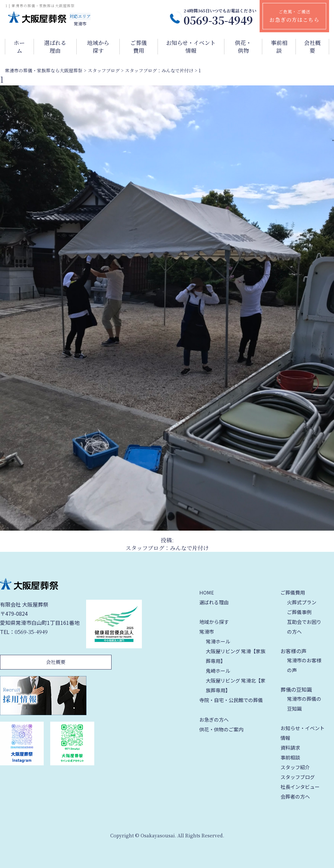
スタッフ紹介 (295, 767)
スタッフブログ (298, 777)
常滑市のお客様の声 (304, 665)
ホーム (19, 47)
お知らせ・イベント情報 (191, 47)
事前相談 (279, 47)
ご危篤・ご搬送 (294, 16)
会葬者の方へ (295, 796)
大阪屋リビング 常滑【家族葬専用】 (236, 656)
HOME (207, 592)
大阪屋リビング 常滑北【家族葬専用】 (236, 685)
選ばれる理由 (55, 47)
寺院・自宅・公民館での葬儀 (231, 700)
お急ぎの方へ (214, 720)
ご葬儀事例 (299, 612)
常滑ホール (218, 641)
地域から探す (98, 47)
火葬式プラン (302, 602)
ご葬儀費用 (138, 47)
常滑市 (207, 632)
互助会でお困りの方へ (304, 627)
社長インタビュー (300, 787)
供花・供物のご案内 (221, 729)
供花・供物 (243, 47)
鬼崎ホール (218, 671)
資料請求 (290, 748)
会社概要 (312, 47)
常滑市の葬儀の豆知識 (304, 704)
